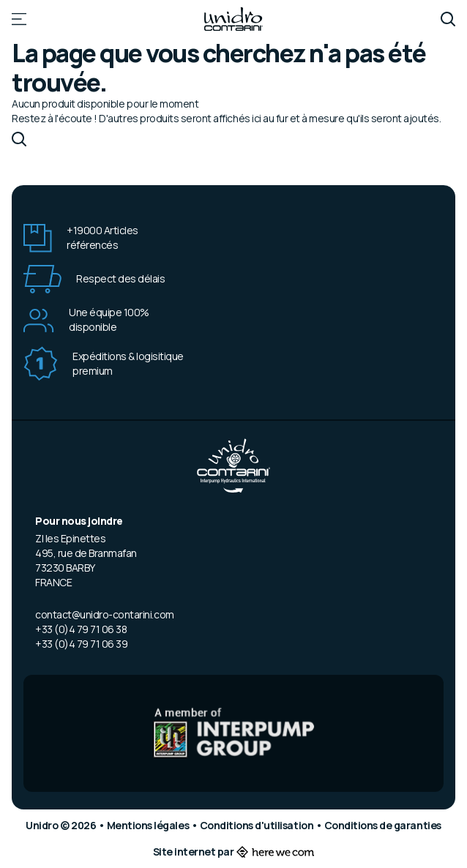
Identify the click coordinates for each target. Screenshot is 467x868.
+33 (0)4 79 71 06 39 (81, 644)
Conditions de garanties (383, 825)
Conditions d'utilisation (258, 825)
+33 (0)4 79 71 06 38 (81, 629)
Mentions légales (149, 825)
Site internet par (234, 852)
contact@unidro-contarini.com (105, 614)
